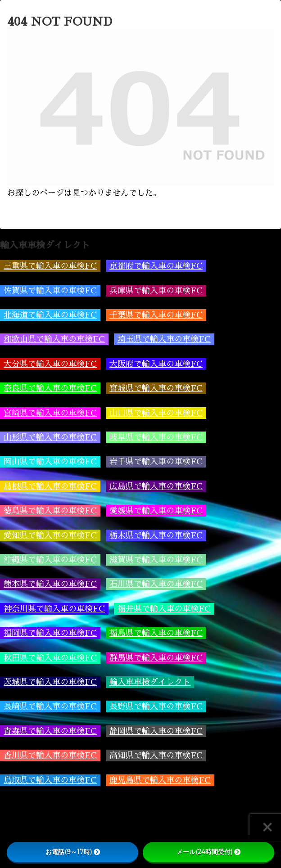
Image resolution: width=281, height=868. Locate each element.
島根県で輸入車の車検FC (50, 486)
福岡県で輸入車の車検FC (50, 633)
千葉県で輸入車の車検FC (156, 315)
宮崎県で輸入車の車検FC (50, 413)
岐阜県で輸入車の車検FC (156, 437)
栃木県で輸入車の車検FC (156, 535)
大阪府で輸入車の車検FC (156, 364)
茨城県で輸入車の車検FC (50, 682)
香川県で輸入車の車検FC (50, 756)
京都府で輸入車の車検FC (156, 266)
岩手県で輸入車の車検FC (156, 462)
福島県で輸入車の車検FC (156, 633)
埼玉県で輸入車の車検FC (164, 339)
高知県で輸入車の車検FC (156, 756)
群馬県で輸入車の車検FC (156, 658)
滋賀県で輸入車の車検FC (156, 560)
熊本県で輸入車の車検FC (50, 584)
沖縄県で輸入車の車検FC (50, 560)
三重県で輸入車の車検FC (50, 266)
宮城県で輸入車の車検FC (156, 388)
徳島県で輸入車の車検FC (50, 511)
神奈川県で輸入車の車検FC (54, 609)
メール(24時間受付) (208, 852)
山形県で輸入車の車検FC (50, 437)
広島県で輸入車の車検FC (156, 486)
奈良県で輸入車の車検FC (50, 388)
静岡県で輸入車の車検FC (156, 731)
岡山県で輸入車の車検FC (50, 462)
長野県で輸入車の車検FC (156, 706)
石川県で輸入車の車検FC (156, 584)
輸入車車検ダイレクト (150, 682)
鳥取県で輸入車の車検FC (50, 780)
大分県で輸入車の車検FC (50, 364)
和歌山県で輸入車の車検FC (54, 339)
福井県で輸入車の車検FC (164, 609)
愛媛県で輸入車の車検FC (156, 511)
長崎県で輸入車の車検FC (50, 706)
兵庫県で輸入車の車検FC (156, 291)
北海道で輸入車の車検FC (50, 315)
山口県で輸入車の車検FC (156, 413)
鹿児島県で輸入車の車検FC (160, 780)
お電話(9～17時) (73, 852)
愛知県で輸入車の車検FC (50, 535)
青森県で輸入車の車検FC (50, 731)
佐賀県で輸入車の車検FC (50, 291)
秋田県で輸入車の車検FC (50, 658)
